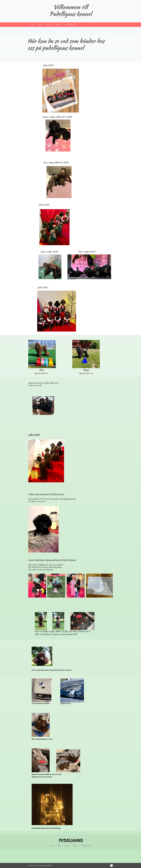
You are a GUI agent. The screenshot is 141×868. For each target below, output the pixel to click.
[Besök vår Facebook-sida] (111, 865)
